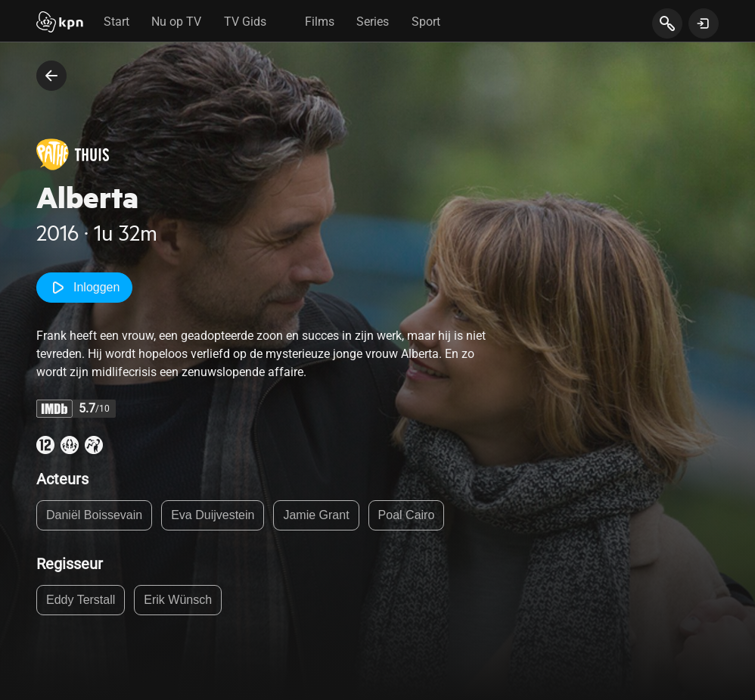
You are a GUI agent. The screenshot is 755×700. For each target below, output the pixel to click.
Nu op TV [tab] (176, 22)
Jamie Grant (316, 515)
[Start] (60, 23)
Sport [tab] (426, 22)
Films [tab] (320, 22)
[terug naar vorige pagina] (51, 76)
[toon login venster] (704, 23)
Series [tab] (373, 22)
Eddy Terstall (81, 600)
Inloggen (84, 288)
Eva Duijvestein (213, 515)
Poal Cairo (407, 515)
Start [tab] (117, 22)
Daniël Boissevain (94, 515)
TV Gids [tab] (245, 22)
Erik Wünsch (178, 600)
